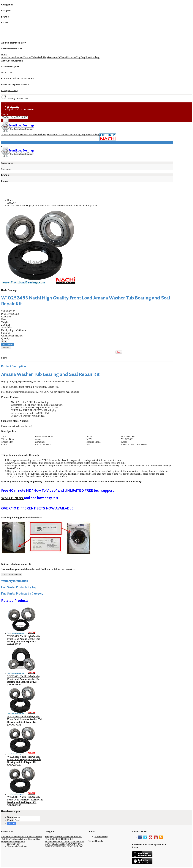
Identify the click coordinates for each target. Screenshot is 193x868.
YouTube (156, 837)
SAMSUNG (50, 839)
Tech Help (43, 57)
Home (4, 55)
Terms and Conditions (17, 846)
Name (10, 817)
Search (5, 114)
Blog (78, 57)
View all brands (96, 841)
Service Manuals (15, 57)
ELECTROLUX (65, 841)
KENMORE (50, 844)
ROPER (48, 846)
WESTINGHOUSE (61, 846)
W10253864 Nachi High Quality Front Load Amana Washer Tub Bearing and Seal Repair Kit (24, 679)
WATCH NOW (13, 498)
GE (74, 841)
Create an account (26, 109)
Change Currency (10, 90)
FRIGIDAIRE (51, 841)
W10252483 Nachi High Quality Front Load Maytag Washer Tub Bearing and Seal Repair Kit (24, 759)
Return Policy (13, 844)
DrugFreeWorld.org (90, 57)
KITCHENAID (63, 844)
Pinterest (151, 837)
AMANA (12, 203)
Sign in (11, 109)
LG (71, 844)
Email (10, 820)
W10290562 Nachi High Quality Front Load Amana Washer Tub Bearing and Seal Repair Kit (24, 639)
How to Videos (31, 57)
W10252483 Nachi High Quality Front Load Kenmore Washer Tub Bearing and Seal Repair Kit (25, 719)
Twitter (145, 837)
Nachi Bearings (9, 290)
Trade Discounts (68, 57)
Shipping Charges (53, 837)
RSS (161, 837)
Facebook (140, 837)
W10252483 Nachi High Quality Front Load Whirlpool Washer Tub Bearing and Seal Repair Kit (25, 800)
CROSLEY (68, 839)
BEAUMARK (67, 837)
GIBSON (80, 841)
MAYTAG (77, 844)
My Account (13, 106)
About (4, 57)
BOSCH (59, 839)
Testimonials (54, 57)
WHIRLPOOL (76, 846)
